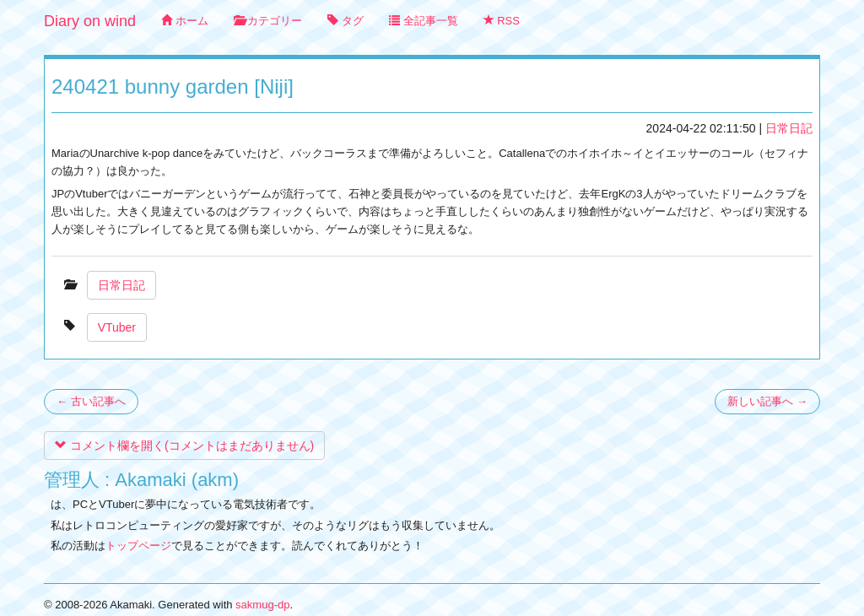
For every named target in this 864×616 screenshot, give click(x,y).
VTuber (117, 327)
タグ (346, 21)
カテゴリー (268, 21)
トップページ (138, 546)
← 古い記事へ (91, 401)
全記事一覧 (424, 21)
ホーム (185, 21)
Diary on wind (90, 21)
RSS (502, 21)
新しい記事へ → (767, 401)
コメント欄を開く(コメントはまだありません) (184, 446)
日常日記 (789, 128)
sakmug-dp (262, 605)
